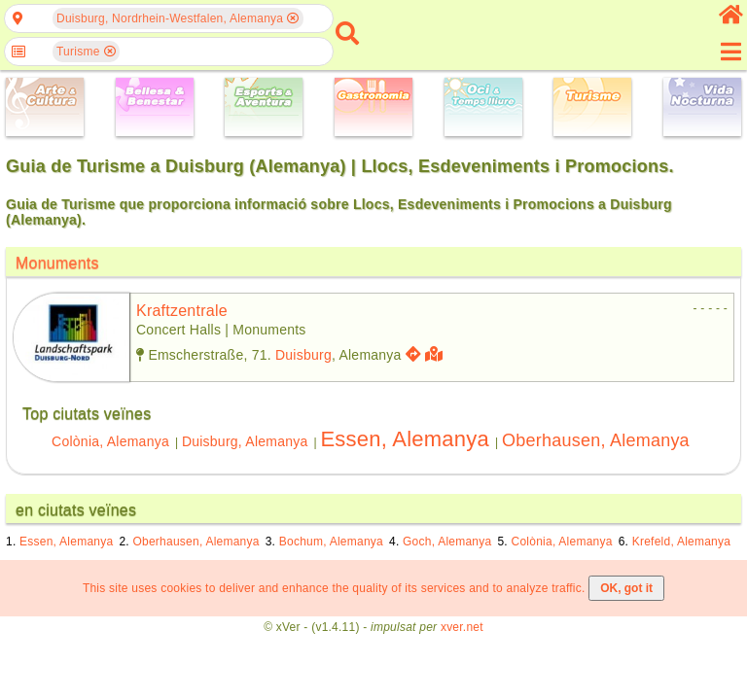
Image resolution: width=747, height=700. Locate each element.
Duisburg (303, 355)
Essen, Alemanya (405, 439)
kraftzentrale (182, 311)
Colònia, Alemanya (110, 441)
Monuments (57, 263)
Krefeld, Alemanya (681, 542)
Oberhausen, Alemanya (596, 440)
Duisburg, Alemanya (245, 441)
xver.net (462, 627)
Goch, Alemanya (447, 542)
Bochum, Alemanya (331, 542)
